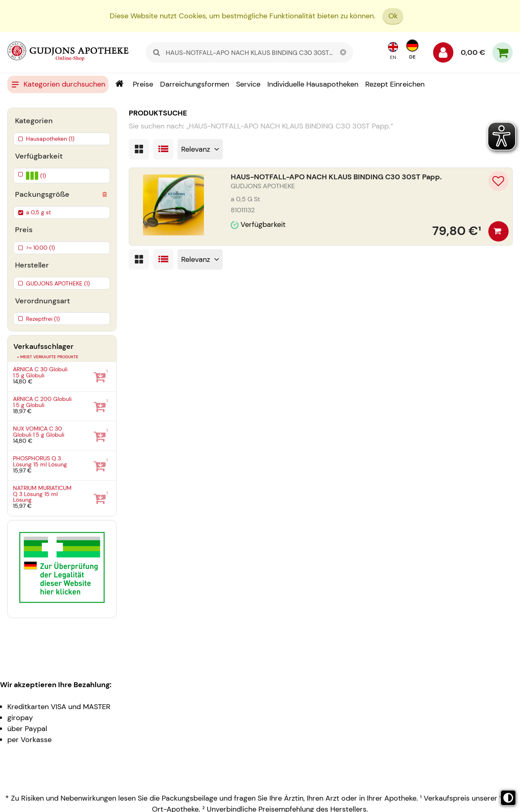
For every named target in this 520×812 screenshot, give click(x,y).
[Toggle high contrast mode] (508, 798)
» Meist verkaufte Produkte (48, 357)
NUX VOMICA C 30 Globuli (39, 432)
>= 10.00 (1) (40, 248)
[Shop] (119, 84)
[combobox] (249, 52)
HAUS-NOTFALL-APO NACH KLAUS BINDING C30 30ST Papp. (336, 177)
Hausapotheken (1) (50, 139)
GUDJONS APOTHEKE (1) (58, 283)
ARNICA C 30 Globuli (40, 372)
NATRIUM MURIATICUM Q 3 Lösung (42, 494)
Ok (393, 16)
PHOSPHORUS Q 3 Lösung (40, 461)
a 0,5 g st (38, 212)
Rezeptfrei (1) (43, 319)
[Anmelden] (443, 54)
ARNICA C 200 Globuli (42, 402)
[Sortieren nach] (200, 149)
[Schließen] (343, 52)
